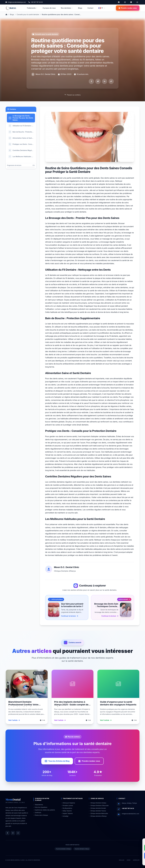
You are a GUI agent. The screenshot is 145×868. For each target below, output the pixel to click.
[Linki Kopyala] (111, 81)
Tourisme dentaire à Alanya (82, 849)
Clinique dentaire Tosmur (98, 811)
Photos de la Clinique (41, 815)
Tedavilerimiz (38, 805)
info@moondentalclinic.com (130, 814)
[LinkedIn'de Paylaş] (105, 81)
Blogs (80, 8)
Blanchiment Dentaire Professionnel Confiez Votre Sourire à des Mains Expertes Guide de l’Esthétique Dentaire (25, 706)
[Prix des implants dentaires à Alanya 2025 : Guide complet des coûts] (72, 684)
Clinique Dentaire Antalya (98, 803)
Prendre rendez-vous (128, 8)
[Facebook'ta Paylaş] (91, 81)
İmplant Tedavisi (67, 813)
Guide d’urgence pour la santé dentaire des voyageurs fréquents (118, 703)
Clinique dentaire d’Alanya (98, 816)
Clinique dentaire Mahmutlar (99, 813)
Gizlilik (122, 860)
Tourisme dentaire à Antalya (63, 849)
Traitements (32, 8)
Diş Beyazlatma (67, 808)
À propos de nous (49, 8)
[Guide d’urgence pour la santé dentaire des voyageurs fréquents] (118, 684)
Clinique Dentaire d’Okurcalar (99, 806)
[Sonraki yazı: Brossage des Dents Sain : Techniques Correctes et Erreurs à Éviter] (113, 607)
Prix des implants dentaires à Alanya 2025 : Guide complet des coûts (72, 705)
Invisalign (65, 816)
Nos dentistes (67, 8)
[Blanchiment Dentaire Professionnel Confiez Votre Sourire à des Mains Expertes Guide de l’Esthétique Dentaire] (27, 684)
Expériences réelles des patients (44, 810)
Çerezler (136, 860)
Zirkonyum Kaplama (68, 803)
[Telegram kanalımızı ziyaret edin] (131, 2)
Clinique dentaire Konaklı (97, 808)
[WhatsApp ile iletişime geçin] (137, 2)
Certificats (37, 813)
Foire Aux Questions (40, 807)
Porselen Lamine (67, 806)
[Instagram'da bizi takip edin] (125, 2)
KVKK (129, 860)
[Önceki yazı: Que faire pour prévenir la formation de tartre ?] (67, 607)
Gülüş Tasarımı (66, 811)
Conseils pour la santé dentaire (28, 14)
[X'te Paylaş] (98, 81)
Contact (90, 8)
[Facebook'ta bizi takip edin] (119, 2)
